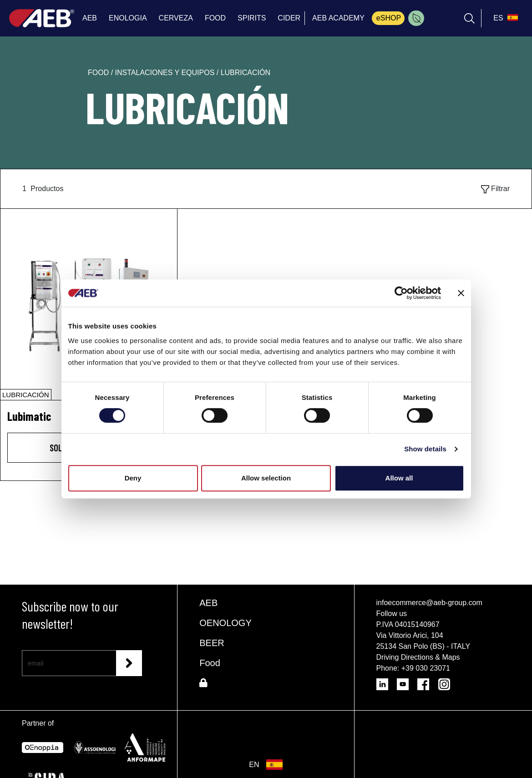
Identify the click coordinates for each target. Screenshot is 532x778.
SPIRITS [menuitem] (252, 18)
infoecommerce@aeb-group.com (429, 603)
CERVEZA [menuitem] (176, 18)
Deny (133, 478)
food (99, 73)
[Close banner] (461, 293)
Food (210, 663)
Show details (425, 449)
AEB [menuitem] (90, 18)
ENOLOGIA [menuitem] (128, 18)
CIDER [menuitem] (289, 18)
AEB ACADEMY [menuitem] (338, 18)
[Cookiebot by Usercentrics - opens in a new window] (401, 293)
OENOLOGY (225, 623)
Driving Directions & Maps (418, 657)
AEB (208, 603)
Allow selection (266, 478)
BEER (212, 643)
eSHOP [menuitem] (389, 18)
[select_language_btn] (504, 18)
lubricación (246, 73)
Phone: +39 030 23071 (413, 668)
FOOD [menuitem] (215, 18)
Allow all (399, 478)
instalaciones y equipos (166, 73)
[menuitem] (416, 18)
